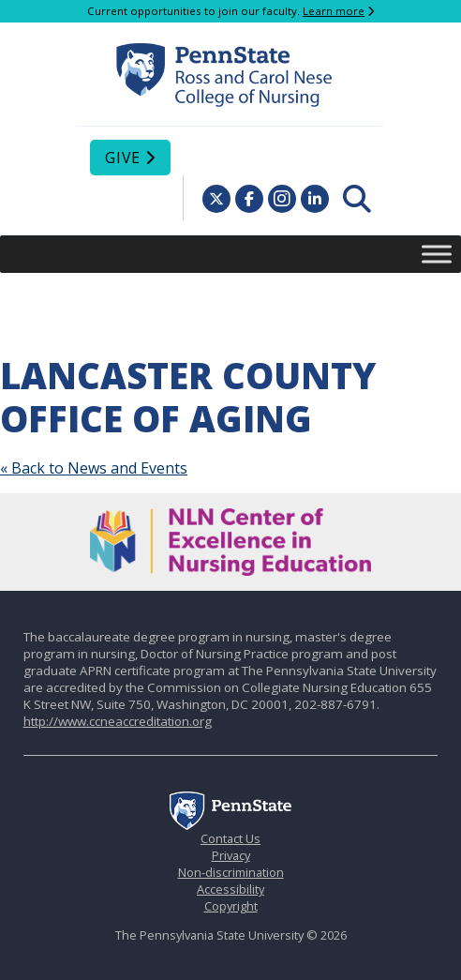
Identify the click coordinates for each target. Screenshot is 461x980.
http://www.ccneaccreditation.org (118, 721)
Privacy (231, 855)
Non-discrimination (231, 872)
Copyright (231, 906)
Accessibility (230, 889)
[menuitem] (357, 199)
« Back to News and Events (94, 468)
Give (123, 158)
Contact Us (230, 838)
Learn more (334, 11)
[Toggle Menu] (437, 254)
